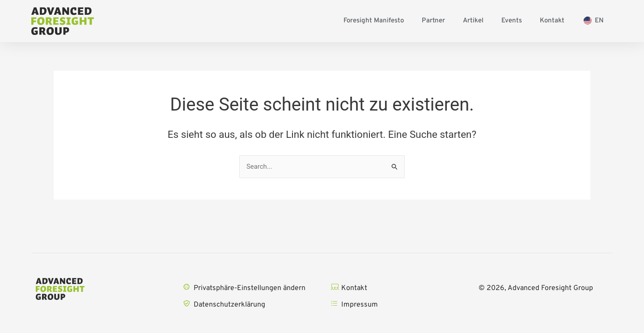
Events (512, 21)
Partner (433, 21)
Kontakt (552, 21)
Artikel (473, 21)
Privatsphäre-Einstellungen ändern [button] (250, 288)
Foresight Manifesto (374, 21)
